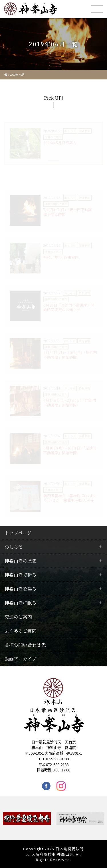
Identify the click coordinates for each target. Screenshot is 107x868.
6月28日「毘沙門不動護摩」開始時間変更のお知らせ (69, 307)
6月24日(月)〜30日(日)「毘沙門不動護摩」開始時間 (70, 355)
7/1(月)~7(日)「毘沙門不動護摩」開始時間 (68, 212)
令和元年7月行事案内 (61, 257)
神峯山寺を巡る (21, 589)
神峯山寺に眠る (21, 603)
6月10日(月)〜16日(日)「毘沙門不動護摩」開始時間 (70, 450)
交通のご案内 (18, 617)
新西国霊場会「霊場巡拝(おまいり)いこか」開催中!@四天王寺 (70, 498)
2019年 (14, 75)
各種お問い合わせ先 (25, 645)
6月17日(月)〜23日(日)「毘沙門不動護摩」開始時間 (70, 403)
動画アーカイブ (21, 659)
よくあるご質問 (21, 631)
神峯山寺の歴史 (21, 561)
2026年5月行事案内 (60, 143)
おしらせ (14, 547)
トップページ (18, 533)
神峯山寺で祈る (21, 575)
